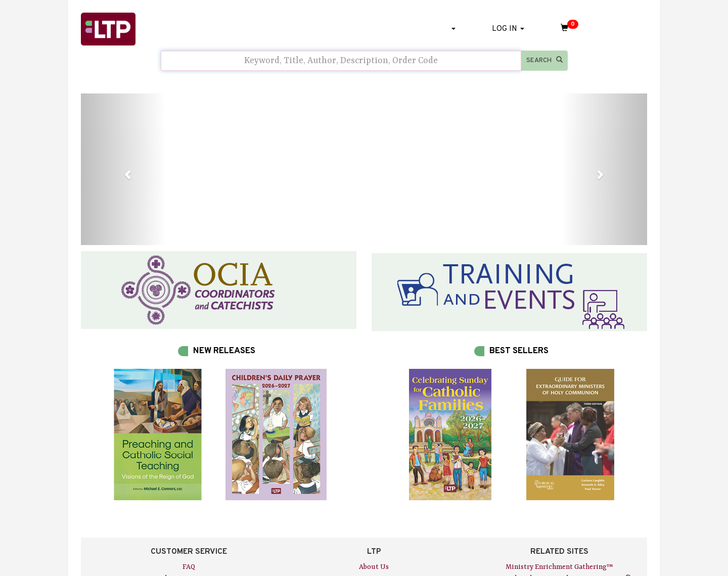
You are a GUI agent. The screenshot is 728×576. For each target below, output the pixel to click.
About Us (374, 567)
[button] (123, 169)
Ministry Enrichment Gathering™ (559, 567)
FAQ (189, 567)
